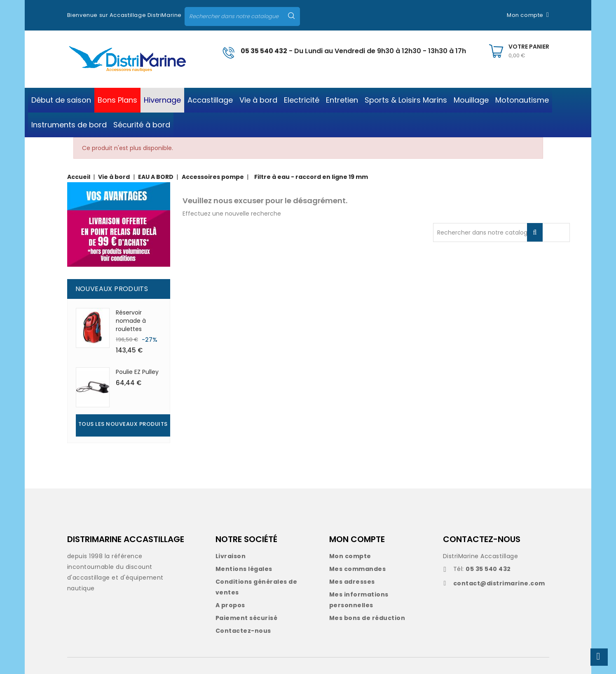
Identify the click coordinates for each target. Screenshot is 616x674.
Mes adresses (352, 582)
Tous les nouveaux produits (123, 424)
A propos (230, 605)
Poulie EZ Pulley (137, 372)
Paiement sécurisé (247, 618)
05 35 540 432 (264, 51)
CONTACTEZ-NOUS (482, 539)
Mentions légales (244, 569)
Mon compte (350, 556)
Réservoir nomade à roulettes (131, 321)
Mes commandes (358, 569)
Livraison (231, 556)
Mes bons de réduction (367, 618)
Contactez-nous (243, 631)
